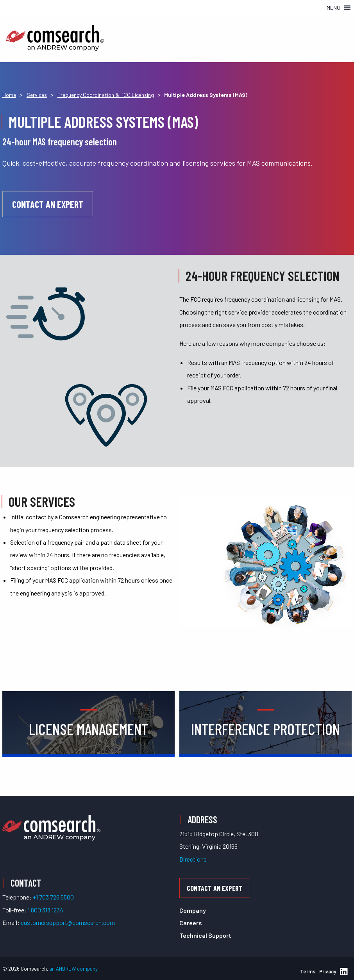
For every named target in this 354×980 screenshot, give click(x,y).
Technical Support (205, 935)
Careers (191, 923)
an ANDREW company (73, 969)
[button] (333, 8)
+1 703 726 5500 (53, 897)
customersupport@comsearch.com (68, 922)
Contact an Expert (48, 204)
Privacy (328, 971)
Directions (193, 859)
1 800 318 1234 (46, 910)
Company (193, 910)
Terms (308, 971)
